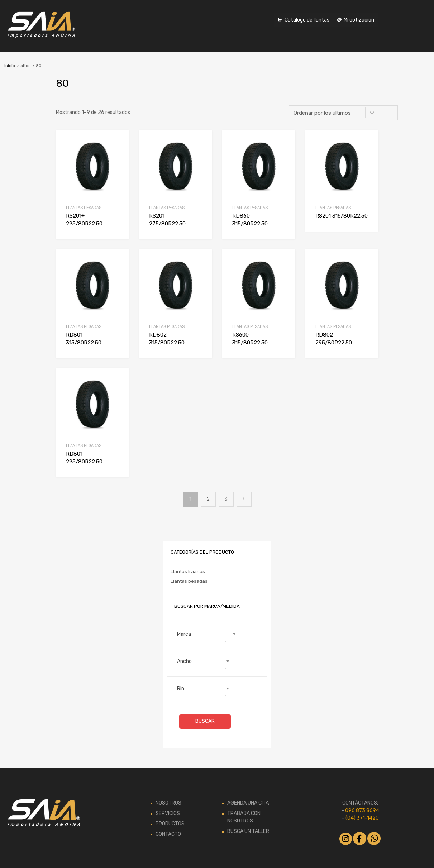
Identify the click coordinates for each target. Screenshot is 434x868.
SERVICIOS (168, 813)
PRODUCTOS (170, 824)
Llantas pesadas (84, 208)
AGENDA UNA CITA (248, 803)
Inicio (10, 66)
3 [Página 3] (226, 499)
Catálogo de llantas (307, 20)
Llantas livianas (188, 571)
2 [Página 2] (208, 499)
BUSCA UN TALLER (248, 831)
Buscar (205, 721)
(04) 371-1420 (362, 818)
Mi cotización (359, 20)
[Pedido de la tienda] (343, 113)
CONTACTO (168, 834)
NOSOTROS (168, 803)
